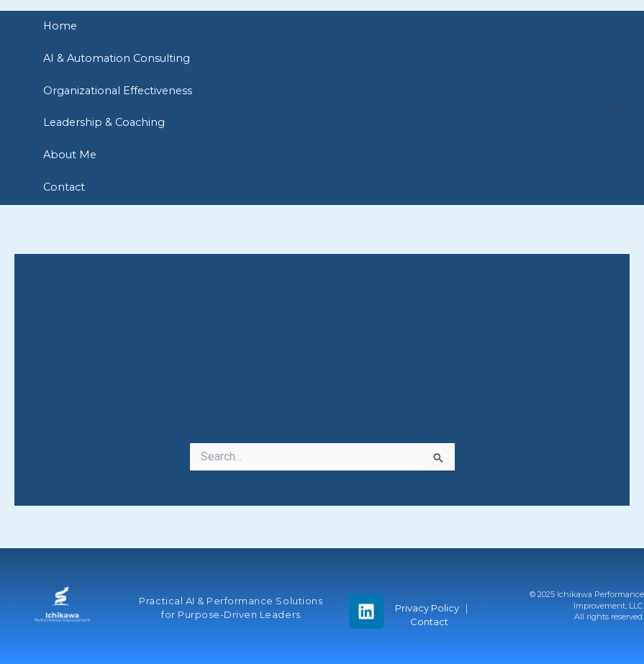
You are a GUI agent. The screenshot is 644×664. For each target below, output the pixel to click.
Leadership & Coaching (104, 122)
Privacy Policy (428, 608)
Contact (64, 187)
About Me (70, 155)
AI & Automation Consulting (117, 58)
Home (60, 26)
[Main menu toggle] (614, 107)
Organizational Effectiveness (118, 91)
